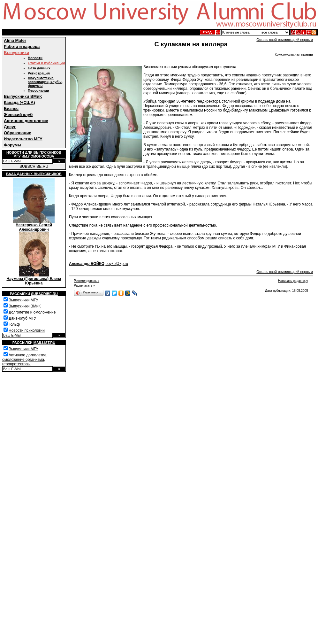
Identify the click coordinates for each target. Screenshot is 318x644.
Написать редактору (293, 281)
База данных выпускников (34, 174)
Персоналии (38, 90)
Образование (18, 133)
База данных (39, 68)
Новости (35, 58)
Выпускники (16, 53)
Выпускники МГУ (23, 300)
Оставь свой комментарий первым (285, 40)
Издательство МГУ (23, 139)
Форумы (13, 145)
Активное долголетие (26, 121)
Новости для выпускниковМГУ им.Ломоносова (34, 154)
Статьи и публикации (46, 63)
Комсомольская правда (294, 54)
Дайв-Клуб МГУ (22, 318)
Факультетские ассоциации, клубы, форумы (45, 82)
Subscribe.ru (44, 294)
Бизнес (11, 109)
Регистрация (39, 73)
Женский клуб (18, 115)
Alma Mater (15, 40)
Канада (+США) (19, 102)
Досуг (10, 127)
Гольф (14, 324)
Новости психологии (27, 330)
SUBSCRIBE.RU (34, 167)
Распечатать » (84, 286)
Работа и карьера (22, 47)
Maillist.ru (44, 343)
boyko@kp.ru (117, 264)
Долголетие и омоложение (32, 312)
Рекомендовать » (87, 281)
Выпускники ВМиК (23, 96)
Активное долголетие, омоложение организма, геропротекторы (25, 360)
